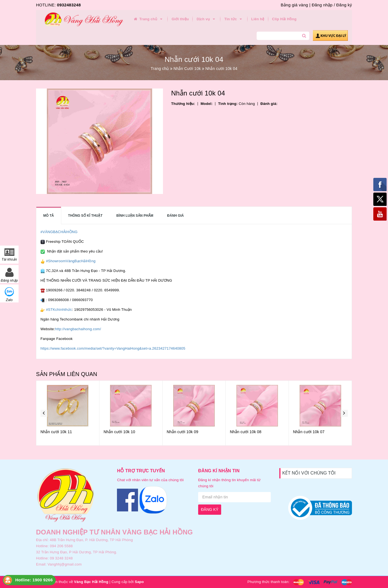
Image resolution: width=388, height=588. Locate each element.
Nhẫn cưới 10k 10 (119, 432)
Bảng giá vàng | (296, 5)
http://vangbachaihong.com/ (78, 329)
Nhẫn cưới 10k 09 (183, 432)
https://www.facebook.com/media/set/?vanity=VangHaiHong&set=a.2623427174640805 (113, 348)
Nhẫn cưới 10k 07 (309, 432)
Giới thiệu (180, 19)
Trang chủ (148, 19)
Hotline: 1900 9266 (34, 580)
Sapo (139, 582)
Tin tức (234, 19)
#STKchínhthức (59, 310)
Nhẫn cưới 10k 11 (56, 432)
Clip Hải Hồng (284, 19)
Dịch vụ (206, 19)
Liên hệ (258, 19)
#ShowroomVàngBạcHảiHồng (71, 261)
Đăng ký (344, 5)
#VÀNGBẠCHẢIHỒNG (59, 232)
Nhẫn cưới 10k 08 (246, 432)
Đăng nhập (322, 5)
